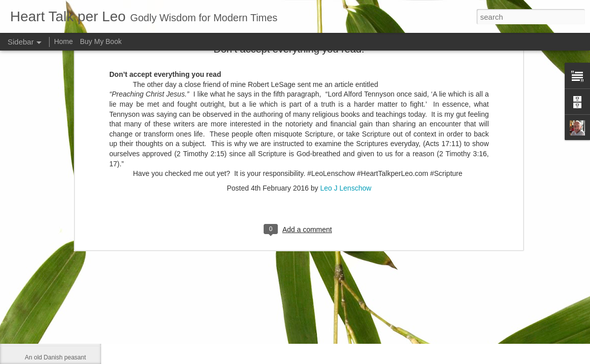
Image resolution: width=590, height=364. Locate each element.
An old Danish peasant (55, 357)
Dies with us (41, 335)
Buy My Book (101, 41)
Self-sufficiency (45, 266)
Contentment (42, 312)
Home (64, 41)
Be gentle (38, 289)
